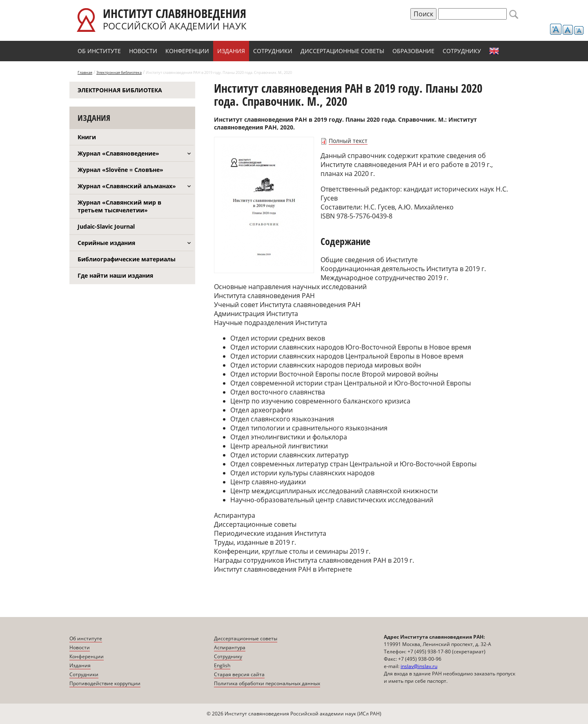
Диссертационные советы (342, 51)
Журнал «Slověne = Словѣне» (120, 170)
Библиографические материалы (127, 259)
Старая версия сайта (239, 674)
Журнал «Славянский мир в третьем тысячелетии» (119, 206)
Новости (143, 51)
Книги (87, 137)
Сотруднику (462, 51)
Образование (413, 51)
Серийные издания (106, 243)
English (494, 51)
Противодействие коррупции (105, 683)
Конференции (187, 51)
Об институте (99, 51)
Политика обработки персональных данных (267, 683)
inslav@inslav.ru (419, 666)
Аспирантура (230, 647)
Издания (231, 51)
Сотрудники (273, 51)
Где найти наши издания (115, 275)
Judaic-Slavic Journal (106, 226)
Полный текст (348, 141)
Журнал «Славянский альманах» (127, 186)
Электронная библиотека (119, 72)
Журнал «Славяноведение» (118, 153)
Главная (85, 72)
